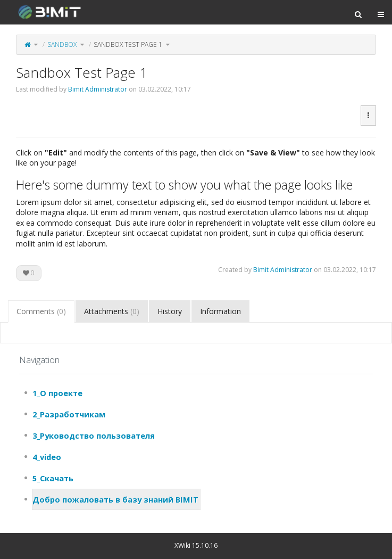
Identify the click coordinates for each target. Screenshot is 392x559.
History (170, 311)
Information (220, 311)
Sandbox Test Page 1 (128, 44)
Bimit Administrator (98, 89)
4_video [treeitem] (47, 457)
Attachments (112, 311)
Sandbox (62, 44)
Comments (41, 311)
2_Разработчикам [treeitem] (69, 414)
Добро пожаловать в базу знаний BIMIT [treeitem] (115, 499)
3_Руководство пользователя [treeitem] (94, 435)
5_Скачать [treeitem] (53, 478)
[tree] (196, 446)
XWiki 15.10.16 (196, 545)
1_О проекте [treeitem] (57, 393)
